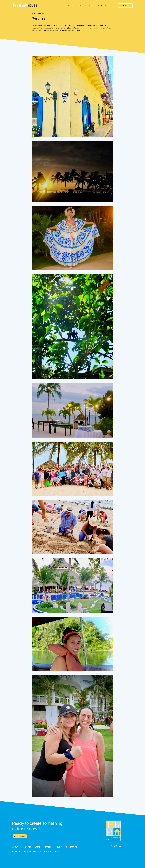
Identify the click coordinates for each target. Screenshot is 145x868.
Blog (112, 6)
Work (92, 6)
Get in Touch (20, 836)
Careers (102, 6)
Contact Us (125, 6)
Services (82, 6)
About (71, 6)
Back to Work (40, 14)
